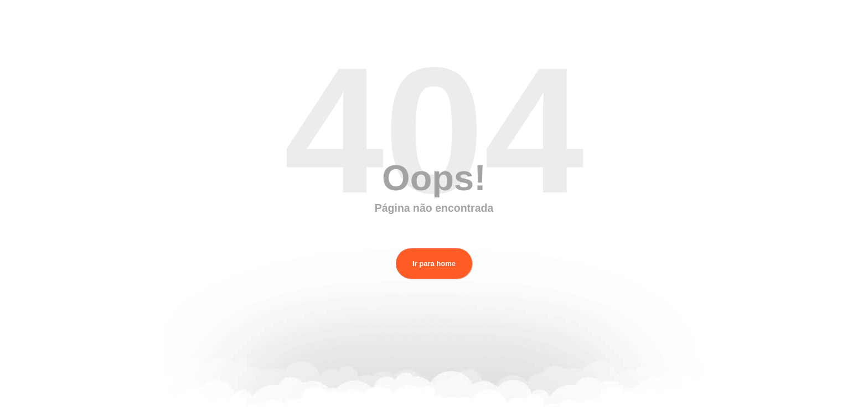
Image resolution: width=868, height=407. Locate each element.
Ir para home (434, 263)
